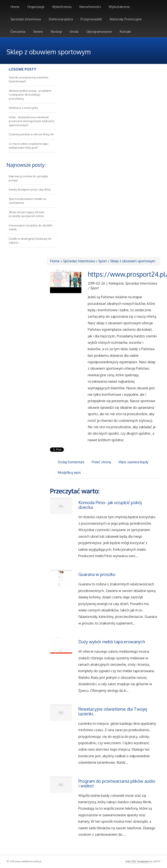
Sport (103, 261)
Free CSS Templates (138, 861)
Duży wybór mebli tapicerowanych (112, 642)
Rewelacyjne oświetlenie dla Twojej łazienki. (113, 711)
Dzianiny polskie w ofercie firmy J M (31, 134)
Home (55, 261)
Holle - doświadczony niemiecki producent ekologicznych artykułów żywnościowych (31, 121)
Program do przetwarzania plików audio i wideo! (117, 783)
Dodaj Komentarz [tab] (71, 462)
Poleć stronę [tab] (102, 462)
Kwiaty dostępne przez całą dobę (30, 189)
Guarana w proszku (97, 574)
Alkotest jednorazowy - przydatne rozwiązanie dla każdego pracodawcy (30, 95)
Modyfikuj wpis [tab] (69, 472)
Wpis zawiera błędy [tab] (133, 462)
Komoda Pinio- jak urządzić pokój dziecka (110, 505)
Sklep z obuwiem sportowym (133, 261)
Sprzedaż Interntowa (79, 261)
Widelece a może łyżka (23, 108)
